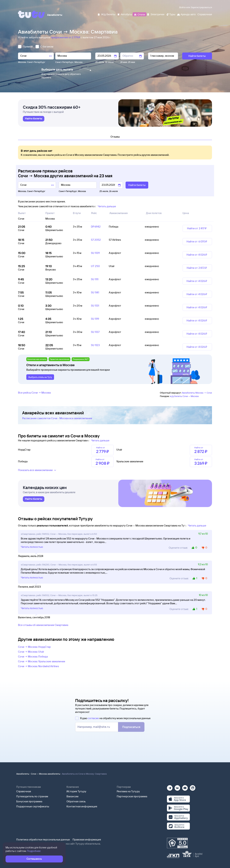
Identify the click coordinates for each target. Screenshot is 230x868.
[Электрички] (155, 14)
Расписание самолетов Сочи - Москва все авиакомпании (57, 418)
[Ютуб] (185, 787)
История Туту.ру (76, 791)
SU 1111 (95, 279)
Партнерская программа (132, 796)
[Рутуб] (193, 787)
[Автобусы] (125, 14)
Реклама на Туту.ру (128, 791)
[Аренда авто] (186, 14)
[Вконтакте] (177, 787)
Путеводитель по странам (32, 796)
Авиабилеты (23, 774)
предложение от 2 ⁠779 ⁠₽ (66, 37)
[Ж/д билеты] (106, 14)
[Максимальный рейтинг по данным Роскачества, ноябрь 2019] (177, 843)
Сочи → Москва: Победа (33, 657)
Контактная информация (82, 806)
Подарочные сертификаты (33, 806)
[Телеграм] (170, 787)
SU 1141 (95, 292)
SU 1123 (95, 345)
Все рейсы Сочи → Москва (34, 393)
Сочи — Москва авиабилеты (46, 774)
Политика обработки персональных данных (43, 839)
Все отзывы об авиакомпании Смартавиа (43, 625)
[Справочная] (205, 14)
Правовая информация (87, 839)
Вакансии (72, 796)
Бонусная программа (29, 801)
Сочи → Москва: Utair (31, 652)
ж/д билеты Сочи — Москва (184, 396)
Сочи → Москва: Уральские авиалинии (42, 661)
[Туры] (171, 14)
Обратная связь (76, 801)
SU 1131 (95, 306)
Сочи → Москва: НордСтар (34, 647)
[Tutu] (32, 14)
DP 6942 (96, 227)
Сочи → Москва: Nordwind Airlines (38, 666)
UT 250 (95, 266)
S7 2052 (96, 240)
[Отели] (139, 14)
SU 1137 (95, 332)
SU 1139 (95, 253)
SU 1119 (95, 319)
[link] (34, 119)
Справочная (24, 791)
